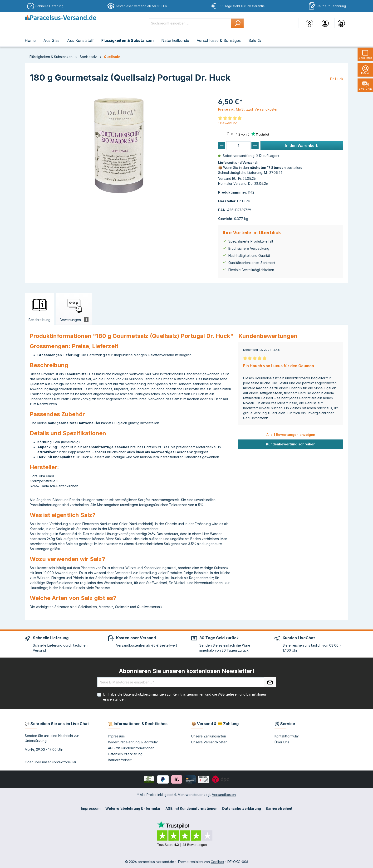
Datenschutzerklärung (125, 754)
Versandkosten (224, 795)
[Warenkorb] (341, 23)
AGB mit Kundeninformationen (131, 748)
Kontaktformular (64, 762)
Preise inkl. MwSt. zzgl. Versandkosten (248, 109)
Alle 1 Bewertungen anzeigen (291, 435)
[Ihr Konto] (325, 23)
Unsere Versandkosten (209, 742)
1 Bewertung (228, 123)
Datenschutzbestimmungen (145, 694)
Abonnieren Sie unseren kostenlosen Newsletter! (187, 671)
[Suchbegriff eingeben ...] (190, 23)
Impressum (116, 736)
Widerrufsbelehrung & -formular (133, 742)
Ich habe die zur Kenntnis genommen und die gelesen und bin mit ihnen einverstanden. (184, 697)
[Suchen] (237, 23)
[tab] (39, 309)
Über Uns (282, 742)
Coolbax (217, 862)
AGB (221, 694)
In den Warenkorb (302, 146)
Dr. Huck (337, 79)
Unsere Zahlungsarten (209, 736)
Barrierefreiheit (120, 760)
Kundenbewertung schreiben (291, 444)
